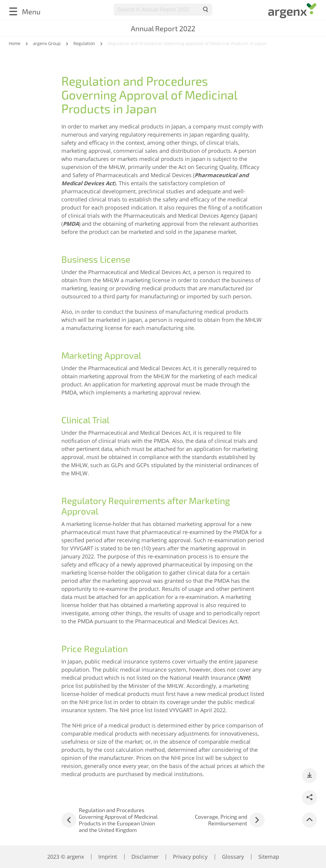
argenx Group (47, 43)
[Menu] (25, 11)
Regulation (84, 43)
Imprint (108, 857)
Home (15, 43)
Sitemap (269, 857)
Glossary (233, 857)
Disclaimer (145, 857)
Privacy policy (190, 857)
